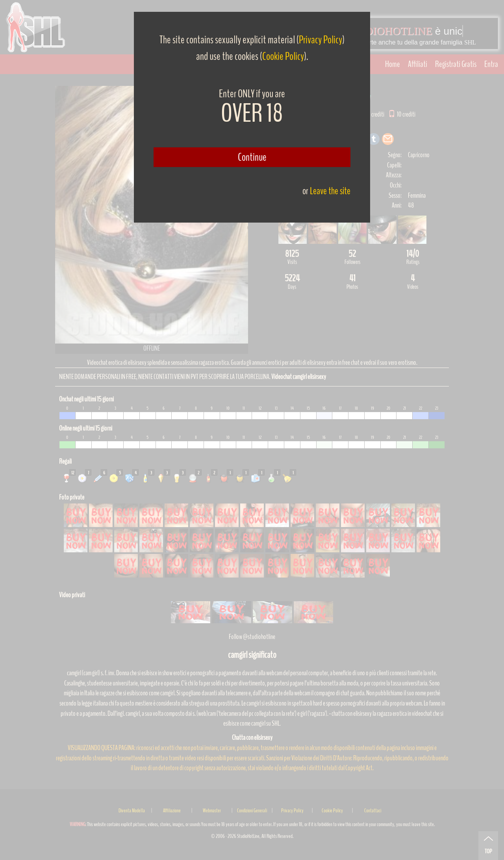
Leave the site (330, 191)
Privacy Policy (321, 40)
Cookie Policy (283, 56)
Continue (252, 157)
